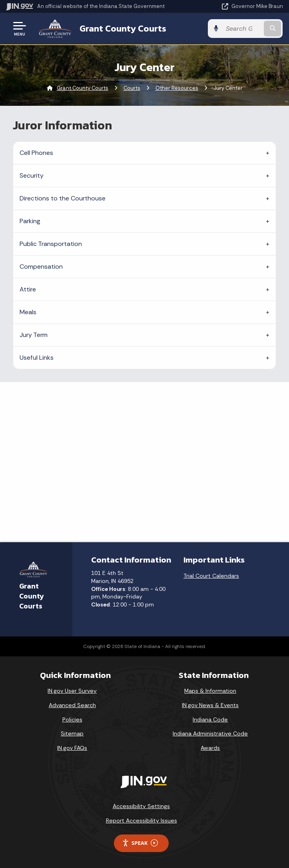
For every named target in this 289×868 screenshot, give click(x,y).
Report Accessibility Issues (142, 820)
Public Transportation (51, 244)
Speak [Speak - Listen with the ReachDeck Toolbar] (140, 843)
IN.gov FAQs (72, 748)
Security (32, 175)
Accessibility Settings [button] (141, 806)
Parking (30, 221)
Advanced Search (72, 705)
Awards (210, 748)
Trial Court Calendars (211, 576)
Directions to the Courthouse (63, 198)
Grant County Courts (123, 28)
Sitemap (72, 733)
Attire (28, 289)
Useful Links (37, 358)
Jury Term (34, 335)
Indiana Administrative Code (210, 733)
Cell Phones (36, 153)
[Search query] (243, 29)
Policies (72, 719)
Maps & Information (210, 691)
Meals (28, 312)
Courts (132, 88)
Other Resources (177, 88)
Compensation (41, 267)
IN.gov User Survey (72, 691)
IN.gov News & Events (210, 705)
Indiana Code (210, 719)
